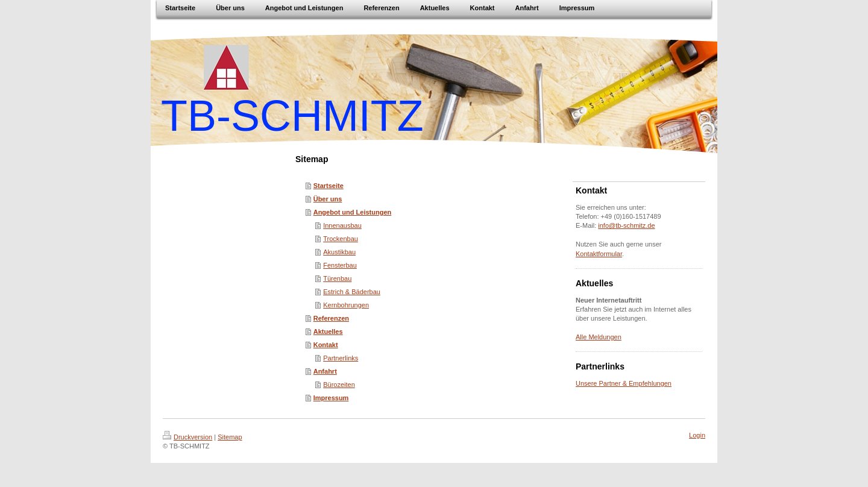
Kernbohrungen (346, 305)
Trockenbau (341, 239)
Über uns (328, 199)
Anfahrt (325, 371)
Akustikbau (339, 252)
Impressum (331, 398)
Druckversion (187, 437)
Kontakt (326, 345)
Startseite (329, 186)
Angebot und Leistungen (353, 212)
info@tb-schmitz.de (626, 225)
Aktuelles (328, 331)
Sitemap (230, 437)
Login (697, 435)
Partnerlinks (341, 358)
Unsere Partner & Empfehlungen (624, 383)
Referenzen (331, 318)
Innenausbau (342, 225)
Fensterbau (340, 265)
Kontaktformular (599, 254)
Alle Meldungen (599, 337)
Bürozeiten (339, 385)
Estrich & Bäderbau (352, 292)
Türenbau (337, 278)
